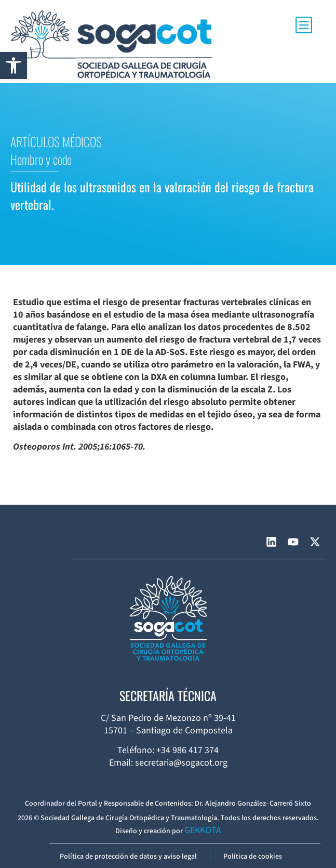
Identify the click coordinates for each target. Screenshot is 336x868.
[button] (14, 65)
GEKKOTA (203, 830)
